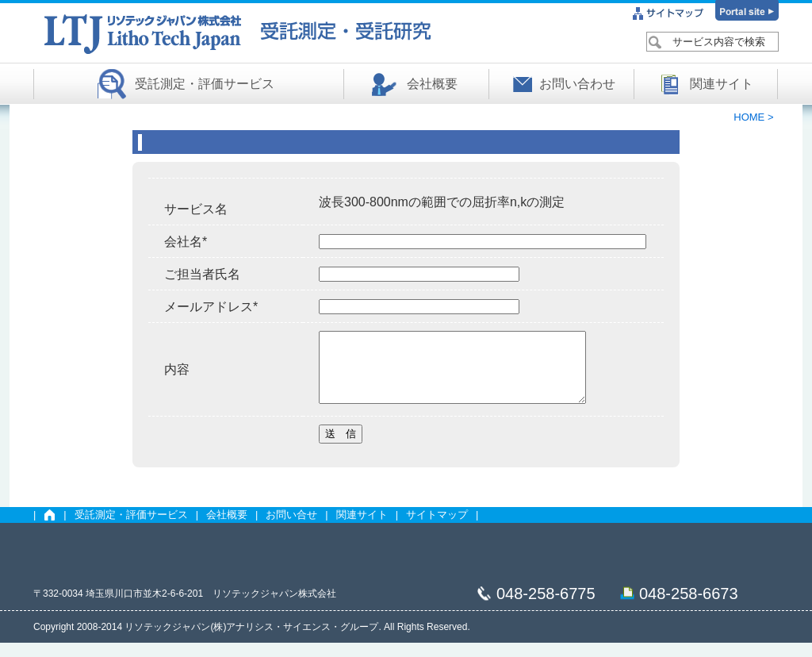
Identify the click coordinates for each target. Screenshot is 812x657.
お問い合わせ (577, 84)
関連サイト (722, 84)
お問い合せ (291, 529)
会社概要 (432, 84)
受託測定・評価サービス (205, 84)
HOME (751, 117)
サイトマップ (437, 529)
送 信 (341, 448)
